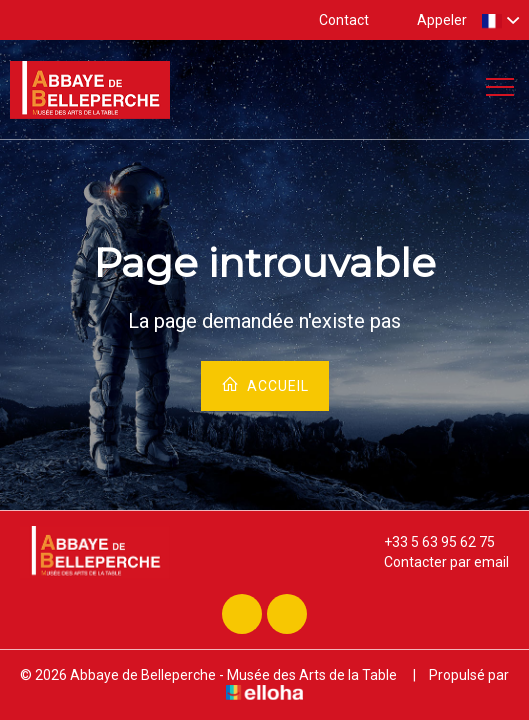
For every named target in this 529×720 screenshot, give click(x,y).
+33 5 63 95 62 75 (428, 542)
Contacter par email (435, 562)
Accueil (265, 384)
